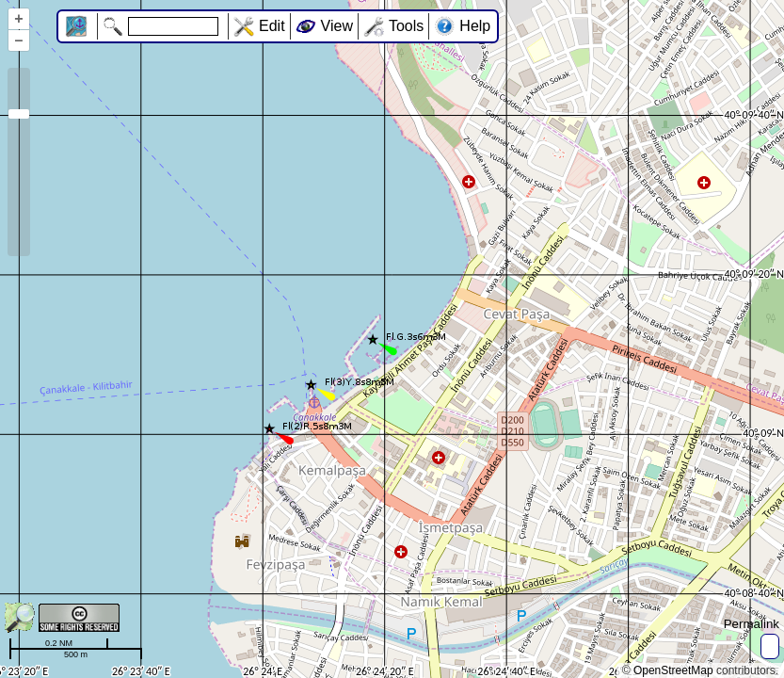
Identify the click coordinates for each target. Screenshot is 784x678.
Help (475, 26)
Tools (406, 26)
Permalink (752, 624)
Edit (272, 26)
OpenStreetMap (673, 670)
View (337, 26)
